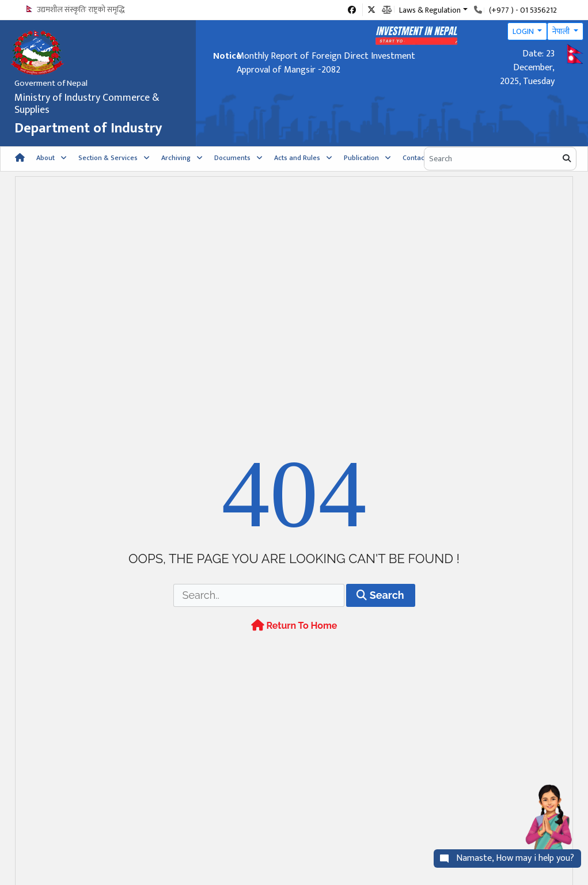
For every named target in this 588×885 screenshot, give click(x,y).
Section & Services (108, 158)
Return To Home (294, 645)
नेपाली (562, 31)
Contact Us (420, 158)
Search (380, 614)
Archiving (176, 158)
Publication (361, 158)
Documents (232, 158)
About (45, 158)
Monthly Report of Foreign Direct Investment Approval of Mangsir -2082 (326, 63)
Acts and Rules (297, 158)
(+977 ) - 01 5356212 (523, 10)
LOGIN (524, 31)
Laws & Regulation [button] (430, 9)
